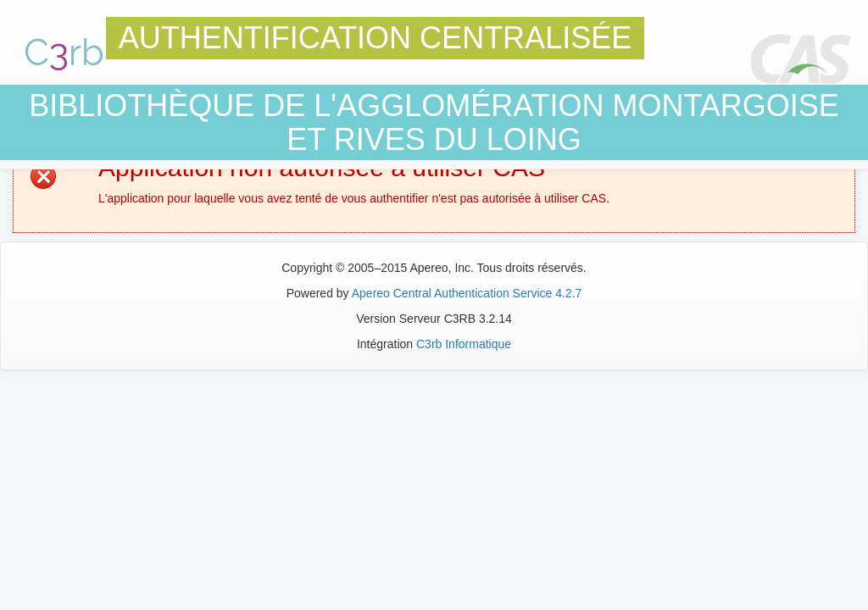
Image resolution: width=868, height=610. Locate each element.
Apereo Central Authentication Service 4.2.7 (467, 293)
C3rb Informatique (464, 344)
